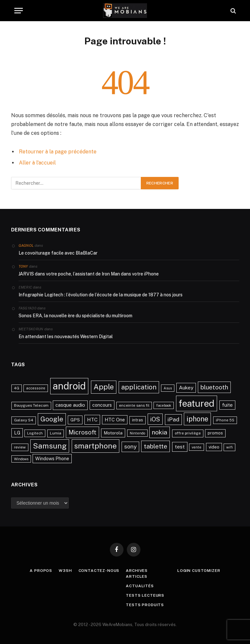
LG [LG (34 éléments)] (17, 433)
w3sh (65, 571)
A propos (41, 571)
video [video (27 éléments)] (214, 447)
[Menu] (19, 11)
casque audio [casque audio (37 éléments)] (70, 405)
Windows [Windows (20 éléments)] (21, 459)
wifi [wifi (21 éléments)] (229, 447)
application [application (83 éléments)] (139, 387)
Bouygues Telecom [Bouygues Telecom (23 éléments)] (31, 405)
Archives (137, 571)
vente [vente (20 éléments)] (197, 447)
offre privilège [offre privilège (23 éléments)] (188, 433)
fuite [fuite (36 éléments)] (227, 405)
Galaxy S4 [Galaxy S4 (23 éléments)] (24, 420)
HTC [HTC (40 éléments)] (92, 419)
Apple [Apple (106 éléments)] (104, 387)
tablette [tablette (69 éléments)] (155, 446)
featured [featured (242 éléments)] (197, 403)
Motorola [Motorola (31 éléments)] (113, 433)
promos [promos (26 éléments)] (215, 433)
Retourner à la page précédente (58, 152)
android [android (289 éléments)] (69, 386)
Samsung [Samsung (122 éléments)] (50, 446)
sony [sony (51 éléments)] (130, 447)
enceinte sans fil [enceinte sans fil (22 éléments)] (134, 405)
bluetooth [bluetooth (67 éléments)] (214, 387)
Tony (23, 266)
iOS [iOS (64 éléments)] (155, 419)
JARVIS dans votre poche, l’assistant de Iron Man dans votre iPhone (89, 274)
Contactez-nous (99, 571)
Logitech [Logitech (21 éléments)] (35, 433)
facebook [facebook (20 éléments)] (164, 405)
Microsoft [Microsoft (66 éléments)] (82, 432)
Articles (137, 576)
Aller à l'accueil (37, 163)
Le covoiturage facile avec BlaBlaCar (58, 253)
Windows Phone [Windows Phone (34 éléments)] (52, 458)
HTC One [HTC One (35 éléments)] (115, 420)
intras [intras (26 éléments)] (138, 420)
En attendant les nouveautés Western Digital (66, 337)
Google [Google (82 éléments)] (52, 419)
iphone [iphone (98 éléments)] (197, 419)
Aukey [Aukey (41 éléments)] (186, 388)
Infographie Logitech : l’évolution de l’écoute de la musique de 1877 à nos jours (101, 295)
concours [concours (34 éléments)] (102, 405)
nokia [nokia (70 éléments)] (160, 432)
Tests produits (145, 605)
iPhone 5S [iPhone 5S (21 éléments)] (225, 420)
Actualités (140, 586)
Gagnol (26, 245)
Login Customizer (199, 571)
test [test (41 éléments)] (180, 447)
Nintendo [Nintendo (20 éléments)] (137, 433)
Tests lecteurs (145, 595)
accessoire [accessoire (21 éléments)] (36, 388)
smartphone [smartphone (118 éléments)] (96, 446)
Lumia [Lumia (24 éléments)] (56, 433)
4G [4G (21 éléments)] (17, 388)
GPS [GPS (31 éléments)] (75, 420)
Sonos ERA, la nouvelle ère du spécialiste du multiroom (75, 316)
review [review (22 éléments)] (20, 447)
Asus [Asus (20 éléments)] (168, 388)
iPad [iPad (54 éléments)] (173, 419)
